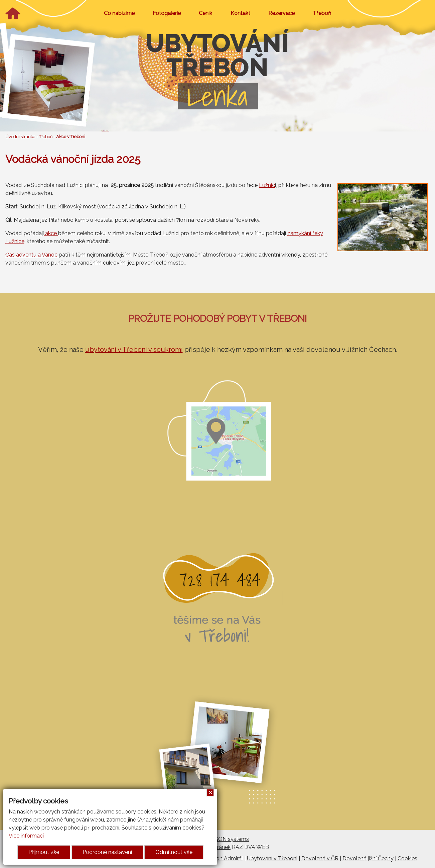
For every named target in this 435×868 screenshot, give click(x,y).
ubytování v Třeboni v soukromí (134, 350)
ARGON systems (228, 839)
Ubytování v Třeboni (272, 858)
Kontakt (240, 13)
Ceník (205, 13)
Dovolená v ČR (320, 858)
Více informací (26, 836)
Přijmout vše (44, 852)
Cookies (407, 858)
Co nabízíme (119, 13)
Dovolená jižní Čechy (368, 858)
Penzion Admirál (223, 858)
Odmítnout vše (174, 852)
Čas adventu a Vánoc (32, 255)
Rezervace (281, 13)
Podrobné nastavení (107, 852)
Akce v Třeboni (71, 137)
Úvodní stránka (20, 137)
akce (51, 233)
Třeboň (322, 13)
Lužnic (267, 185)
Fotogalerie (167, 13)
